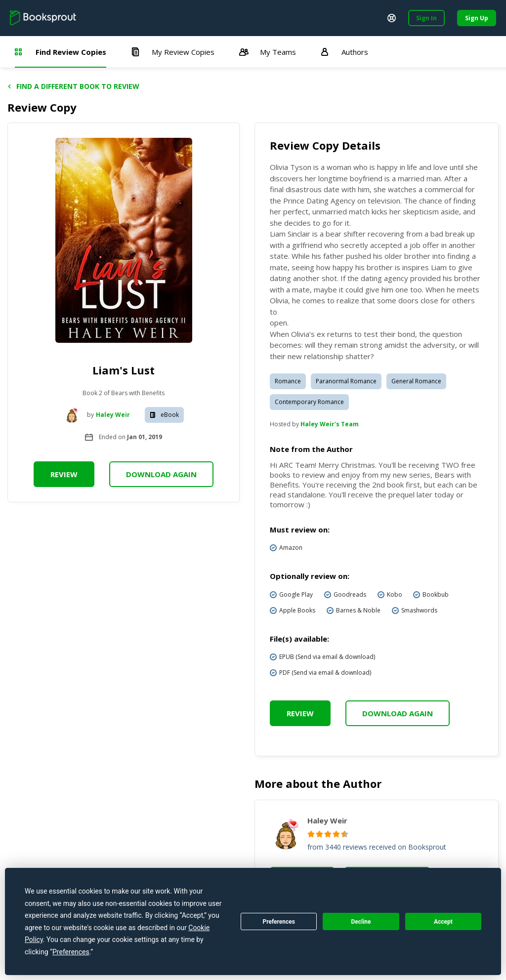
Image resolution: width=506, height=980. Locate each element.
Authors (344, 52)
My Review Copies (173, 52)
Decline (361, 922)
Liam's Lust (124, 370)
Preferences (279, 922)
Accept (443, 922)
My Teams (268, 52)
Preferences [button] (71, 952)
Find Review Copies (61, 52)
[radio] (311, 834)
